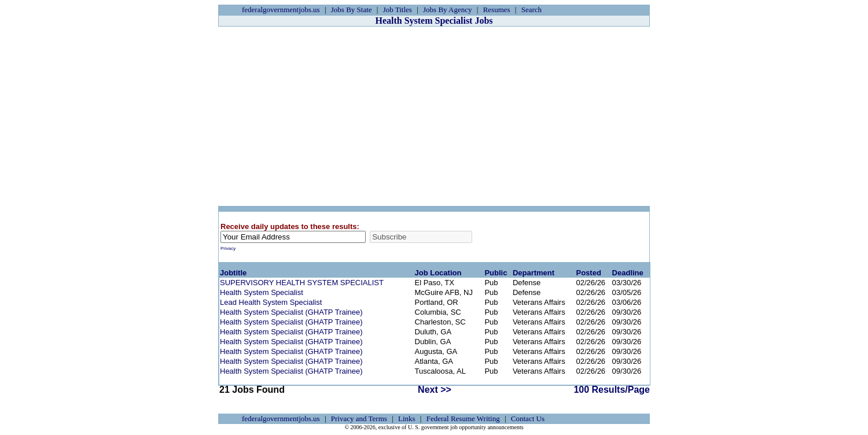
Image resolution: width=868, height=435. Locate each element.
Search (532, 10)
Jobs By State (352, 10)
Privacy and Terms (359, 419)
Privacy (228, 248)
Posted (588, 273)
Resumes (497, 10)
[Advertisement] (434, 116)
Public (496, 273)
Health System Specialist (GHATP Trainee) (291, 312)
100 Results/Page (612, 390)
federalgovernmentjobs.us (281, 10)
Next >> (435, 390)
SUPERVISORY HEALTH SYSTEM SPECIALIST (302, 283)
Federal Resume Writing (463, 419)
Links (407, 419)
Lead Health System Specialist (271, 302)
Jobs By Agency (448, 10)
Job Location (438, 273)
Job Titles (398, 10)
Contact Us (528, 419)
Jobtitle (233, 273)
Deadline (628, 273)
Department (534, 273)
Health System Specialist (262, 292)
